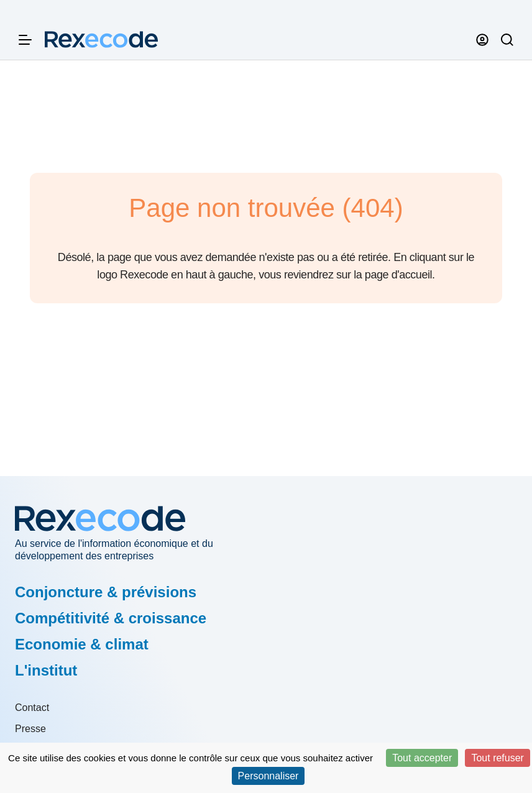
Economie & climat (82, 644)
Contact (32, 708)
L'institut (46, 670)
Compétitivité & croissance (111, 618)
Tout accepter (422, 758)
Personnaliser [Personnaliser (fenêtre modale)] (268, 776)
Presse (30, 729)
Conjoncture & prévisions (106, 592)
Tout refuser (497, 758)
